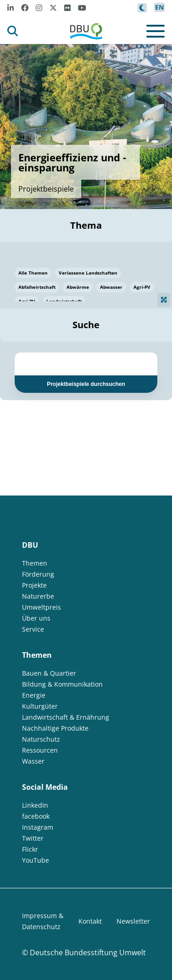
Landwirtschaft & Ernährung (66, 717)
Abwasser (111, 287)
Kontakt (90, 921)
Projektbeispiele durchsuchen (86, 384)
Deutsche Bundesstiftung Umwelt (88, 952)
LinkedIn (35, 805)
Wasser (33, 761)
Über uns (36, 618)
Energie (34, 695)
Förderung (38, 574)
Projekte (34, 585)
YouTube (36, 860)
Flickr (30, 849)
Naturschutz (41, 739)
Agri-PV (142, 287)
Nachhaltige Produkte (55, 728)
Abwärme (78, 287)
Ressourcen (40, 750)
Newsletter (133, 921)
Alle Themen (33, 273)
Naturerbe (38, 596)
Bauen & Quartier (49, 673)
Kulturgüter (40, 706)
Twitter (33, 838)
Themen (35, 563)
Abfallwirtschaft (37, 287)
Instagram (38, 827)
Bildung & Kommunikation (62, 684)
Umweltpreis (42, 607)
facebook (36, 816)
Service (33, 629)
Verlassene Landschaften (88, 273)
